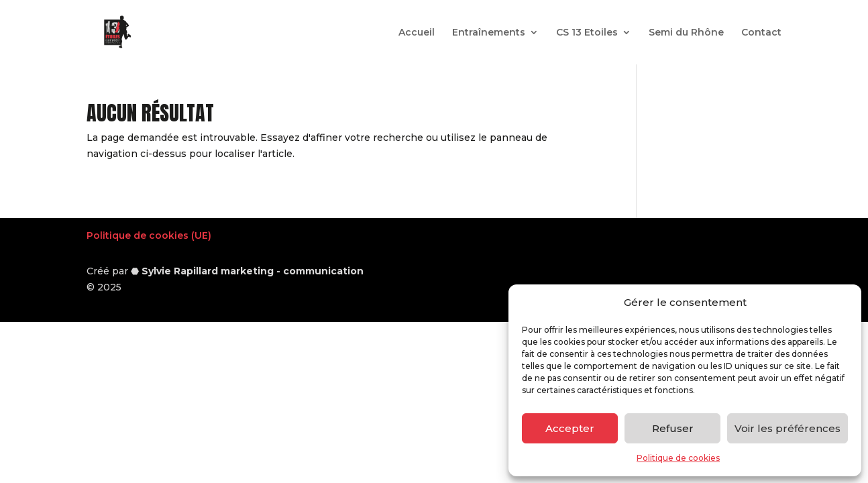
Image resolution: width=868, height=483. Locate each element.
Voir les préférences (788, 428)
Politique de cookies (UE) (149, 235)
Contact (761, 33)
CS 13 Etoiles (587, 33)
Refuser (673, 428)
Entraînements (489, 33)
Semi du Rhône (686, 33)
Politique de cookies (678, 458)
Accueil (417, 33)
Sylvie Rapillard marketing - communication (253, 271)
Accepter (570, 428)
